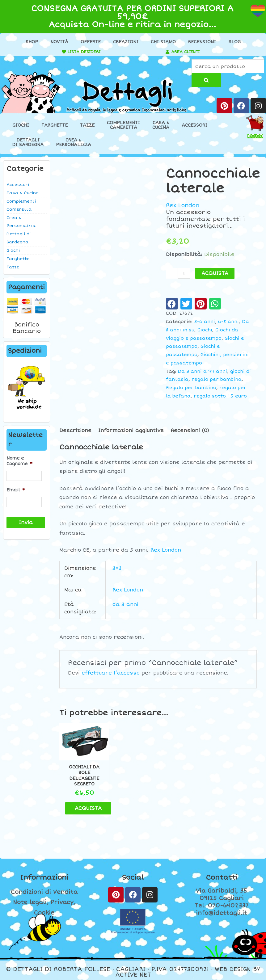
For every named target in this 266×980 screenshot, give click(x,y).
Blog (234, 42)
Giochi (21, 126)
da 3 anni (125, 604)
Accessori (194, 126)
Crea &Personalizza (74, 143)
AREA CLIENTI (186, 52)
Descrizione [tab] (75, 431)
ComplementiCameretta (123, 125)
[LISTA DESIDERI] (61, 52)
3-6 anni (205, 322)
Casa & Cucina (23, 193)
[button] (172, 304)
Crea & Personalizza (21, 222)
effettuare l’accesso (111, 673)
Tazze (87, 126)
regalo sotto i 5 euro (220, 396)
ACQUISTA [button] (91, 805)
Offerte (91, 42)
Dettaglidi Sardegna (28, 143)
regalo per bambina (217, 380)
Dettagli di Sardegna (19, 238)
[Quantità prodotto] (184, 273)
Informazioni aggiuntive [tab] (131, 431)
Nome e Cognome (19, 461)
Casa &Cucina (161, 125)
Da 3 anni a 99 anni (202, 371)
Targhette (55, 126)
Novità (59, 42)
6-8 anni (228, 322)
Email (16, 490)
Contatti (222, 874)
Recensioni (202, 42)
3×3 (117, 568)
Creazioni (126, 42)
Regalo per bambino (191, 388)
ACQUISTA (215, 274)
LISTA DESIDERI (83, 52)
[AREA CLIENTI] (166, 52)
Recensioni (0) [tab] (190, 431)
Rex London (184, 206)
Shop (32, 42)
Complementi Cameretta (21, 206)
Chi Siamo (163, 42)
